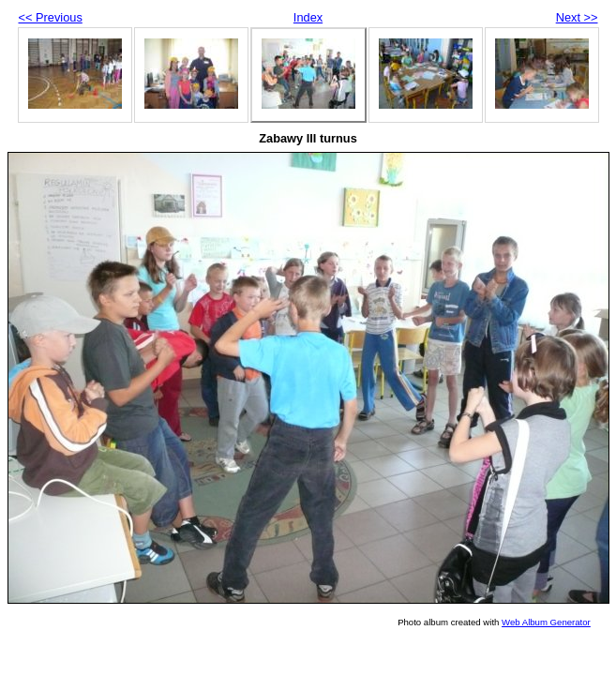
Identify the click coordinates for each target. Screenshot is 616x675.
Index (308, 17)
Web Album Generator (546, 622)
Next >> (577, 17)
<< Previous (51, 17)
